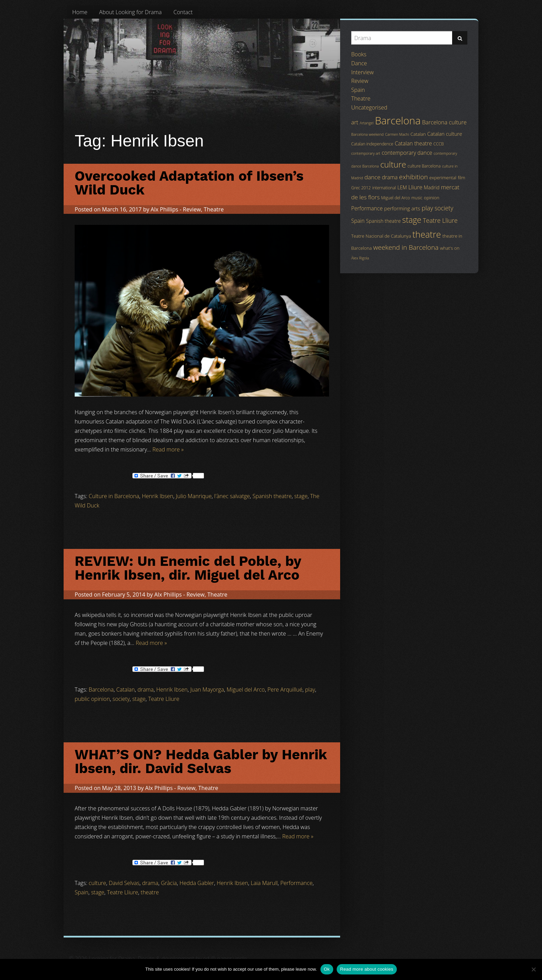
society (121, 699)
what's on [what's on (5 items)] (450, 248)
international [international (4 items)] (384, 188)
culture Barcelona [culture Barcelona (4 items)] (424, 166)
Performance (296, 883)
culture (97, 883)
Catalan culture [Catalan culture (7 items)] (445, 134)
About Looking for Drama (130, 12)
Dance (359, 63)
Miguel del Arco (246, 689)
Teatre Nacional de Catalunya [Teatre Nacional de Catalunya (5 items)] (381, 236)
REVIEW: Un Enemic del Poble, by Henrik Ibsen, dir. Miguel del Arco (188, 568)
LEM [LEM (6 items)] (402, 187)
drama (146, 689)
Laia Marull (264, 883)
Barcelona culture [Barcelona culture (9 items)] (444, 122)
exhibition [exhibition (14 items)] (414, 177)
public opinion (92, 699)
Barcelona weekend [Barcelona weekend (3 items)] (367, 134)
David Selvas (124, 883)
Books (359, 54)
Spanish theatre (272, 496)
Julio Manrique (194, 496)
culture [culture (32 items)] (393, 164)
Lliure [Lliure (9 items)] (415, 187)
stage (301, 496)
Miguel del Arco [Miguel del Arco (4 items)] (395, 198)
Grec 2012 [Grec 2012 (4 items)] (361, 188)
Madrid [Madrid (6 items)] (432, 187)
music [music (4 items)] (417, 198)
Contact (183, 12)
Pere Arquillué (285, 689)
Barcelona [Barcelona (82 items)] (398, 121)
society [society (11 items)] (444, 208)
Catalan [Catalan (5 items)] (418, 134)
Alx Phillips (165, 209)
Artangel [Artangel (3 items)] (367, 123)
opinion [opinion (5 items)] (432, 198)
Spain (82, 892)
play (310, 689)
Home (80, 12)
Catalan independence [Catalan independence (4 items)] (372, 144)
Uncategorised (369, 107)
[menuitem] (80, 12)
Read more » (168, 449)
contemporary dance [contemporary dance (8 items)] (407, 153)
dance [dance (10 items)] (372, 177)
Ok (327, 969)
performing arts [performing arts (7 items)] (402, 208)
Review (192, 209)
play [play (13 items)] (427, 208)
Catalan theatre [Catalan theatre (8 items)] (413, 143)
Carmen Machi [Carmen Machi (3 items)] (397, 134)
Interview (362, 72)
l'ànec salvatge (232, 496)
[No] (533, 969)
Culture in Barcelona (114, 496)
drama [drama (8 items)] (390, 177)
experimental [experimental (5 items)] (443, 178)
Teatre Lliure (164, 699)
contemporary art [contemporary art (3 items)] (366, 153)
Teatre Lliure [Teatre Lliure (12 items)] (440, 220)
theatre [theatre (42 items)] (427, 234)
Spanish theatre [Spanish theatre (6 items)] (383, 221)
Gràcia (169, 883)
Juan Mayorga (207, 689)
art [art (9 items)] (355, 122)
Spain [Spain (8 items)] (358, 221)
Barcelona (101, 689)
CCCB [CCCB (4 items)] (439, 144)
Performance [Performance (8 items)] (367, 208)
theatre (150, 892)
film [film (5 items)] (461, 178)
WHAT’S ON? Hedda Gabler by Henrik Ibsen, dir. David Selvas (201, 762)
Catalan (125, 689)
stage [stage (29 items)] (412, 220)
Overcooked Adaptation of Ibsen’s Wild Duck (189, 183)
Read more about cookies (367, 969)
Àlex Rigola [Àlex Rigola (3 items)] (360, 258)
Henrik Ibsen (157, 496)
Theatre (214, 209)
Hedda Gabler (197, 883)
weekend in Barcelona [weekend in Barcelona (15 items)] (406, 247)
